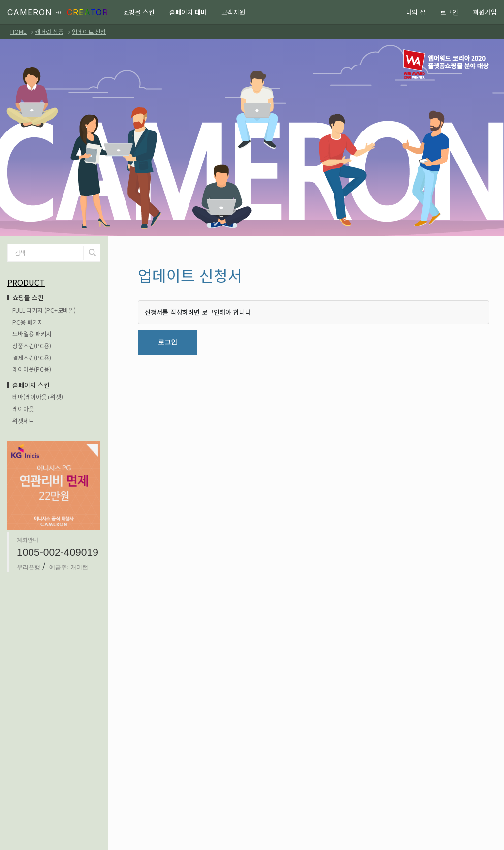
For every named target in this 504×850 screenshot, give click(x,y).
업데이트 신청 (89, 31)
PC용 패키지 (28, 322)
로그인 (449, 12)
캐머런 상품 (49, 31)
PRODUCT (26, 282)
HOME (18, 31)
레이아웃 (23, 409)
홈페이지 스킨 (31, 385)
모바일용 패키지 (32, 334)
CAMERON (58, 12)
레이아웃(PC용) (32, 369)
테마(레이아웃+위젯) (38, 397)
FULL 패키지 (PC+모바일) (44, 310)
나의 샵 (416, 12)
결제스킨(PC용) (32, 357)
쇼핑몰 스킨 (139, 12)
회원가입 (485, 12)
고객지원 (233, 12)
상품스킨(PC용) (32, 345)
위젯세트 (23, 420)
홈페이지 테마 (188, 12)
